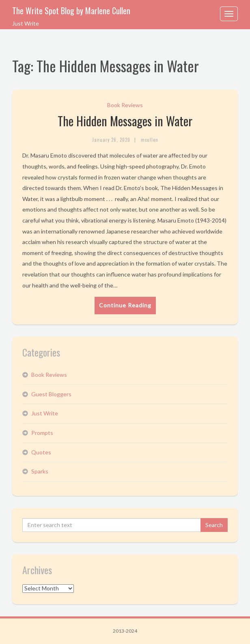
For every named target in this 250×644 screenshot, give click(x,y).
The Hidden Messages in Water (125, 121)
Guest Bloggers (51, 394)
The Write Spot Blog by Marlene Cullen (71, 11)
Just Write (45, 413)
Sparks (40, 471)
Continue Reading (125, 305)
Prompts (42, 433)
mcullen (150, 140)
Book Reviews (125, 105)
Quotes (41, 452)
